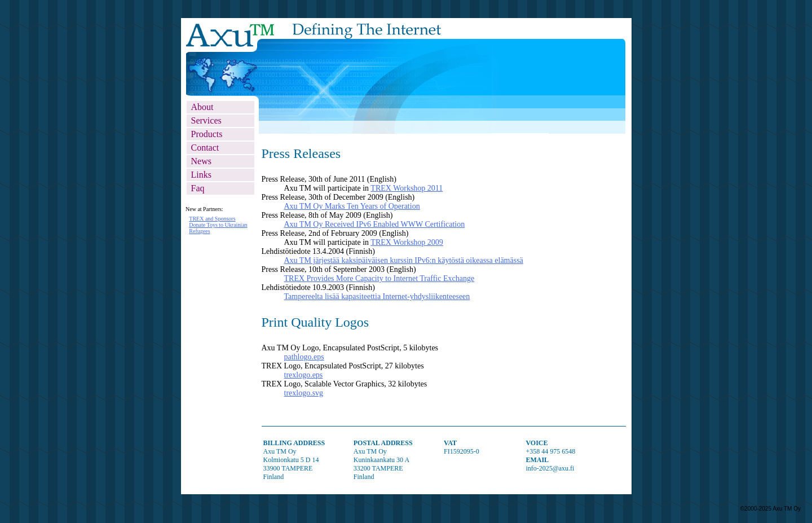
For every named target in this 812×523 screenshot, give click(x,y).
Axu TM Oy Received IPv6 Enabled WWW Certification (375, 224)
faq (198, 188)
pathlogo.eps (304, 357)
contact (205, 148)
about (202, 107)
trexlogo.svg (304, 393)
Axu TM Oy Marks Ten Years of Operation (352, 206)
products (207, 134)
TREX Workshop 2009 (407, 242)
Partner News (220, 305)
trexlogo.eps (304, 375)
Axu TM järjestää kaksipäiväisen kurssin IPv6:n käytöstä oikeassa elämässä (404, 260)
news (201, 161)
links (201, 175)
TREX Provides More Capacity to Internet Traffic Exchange (379, 278)
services (206, 120)
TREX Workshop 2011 (407, 188)
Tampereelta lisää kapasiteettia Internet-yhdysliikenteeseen (377, 296)
